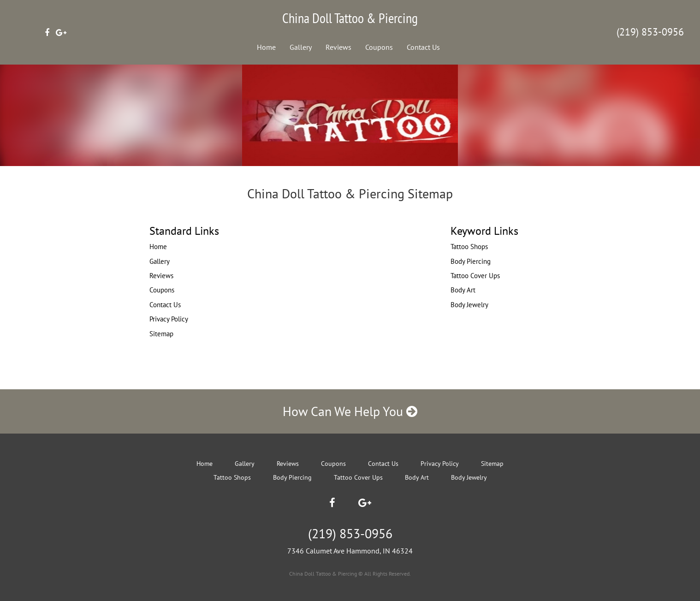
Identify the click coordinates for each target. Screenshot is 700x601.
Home (266, 47)
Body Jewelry (469, 305)
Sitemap (161, 334)
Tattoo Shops (469, 247)
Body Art (463, 290)
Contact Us (423, 47)
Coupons (379, 47)
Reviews (338, 47)
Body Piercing (471, 261)
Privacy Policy (169, 319)
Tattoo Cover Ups (475, 276)
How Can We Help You (350, 411)
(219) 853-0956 (650, 32)
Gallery (301, 47)
